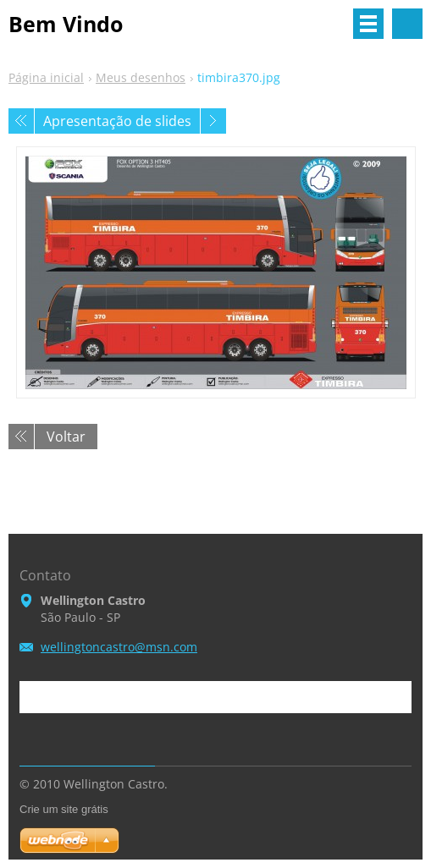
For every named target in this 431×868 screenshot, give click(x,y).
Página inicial (46, 77)
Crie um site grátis (64, 809)
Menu (368, 24)
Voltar (66, 437)
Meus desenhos (141, 77)
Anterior (21, 121)
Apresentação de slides (117, 121)
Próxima (213, 121)
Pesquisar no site (407, 24)
